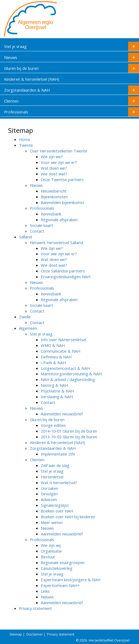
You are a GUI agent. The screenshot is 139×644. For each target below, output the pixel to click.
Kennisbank (51, 214)
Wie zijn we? (52, 157)
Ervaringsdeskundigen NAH (66, 277)
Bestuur (48, 557)
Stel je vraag (72, 46)
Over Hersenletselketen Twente (59, 151)
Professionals (72, 112)
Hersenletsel (52, 477)
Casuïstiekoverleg (57, 568)
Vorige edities (53, 425)
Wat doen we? (54, 168)
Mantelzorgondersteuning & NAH (71, 374)
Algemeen (28, 328)
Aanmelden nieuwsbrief (62, 414)
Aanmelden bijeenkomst (63, 202)
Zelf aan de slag (55, 465)
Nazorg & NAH (54, 385)
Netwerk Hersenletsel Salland (56, 242)
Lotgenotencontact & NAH (65, 368)
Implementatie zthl (58, 454)
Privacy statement (35, 608)
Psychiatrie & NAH (57, 391)
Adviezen (49, 499)
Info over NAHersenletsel (64, 340)
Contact (37, 231)
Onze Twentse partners (62, 179)
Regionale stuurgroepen (63, 562)
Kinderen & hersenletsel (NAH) (32, 79)
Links (45, 591)
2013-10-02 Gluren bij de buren (69, 437)
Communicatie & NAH (61, 351)
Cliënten (72, 101)
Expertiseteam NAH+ (60, 585)
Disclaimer (35, 634)
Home (25, 139)
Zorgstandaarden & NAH (72, 90)
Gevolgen (49, 494)
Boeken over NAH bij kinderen (68, 517)
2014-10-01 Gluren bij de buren (69, 431)
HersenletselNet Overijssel (109, 640)
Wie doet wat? (54, 174)
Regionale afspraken (59, 220)
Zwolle (25, 317)
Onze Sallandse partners (63, 271)
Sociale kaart (41, 225)
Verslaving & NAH (57, 397)
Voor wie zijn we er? (59, 162)
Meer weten (52, 522)
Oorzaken (50, 488)
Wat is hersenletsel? (59, 483)
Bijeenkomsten (54, 197)
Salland (25, 237)
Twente (26, 145)
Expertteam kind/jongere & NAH (71, 580)
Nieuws (72, 57)
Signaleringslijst (55, 505)
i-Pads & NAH (53, 363)
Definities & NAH (56, 357)
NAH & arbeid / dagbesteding (68, 379)
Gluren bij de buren (72, 68)
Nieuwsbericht (54, 191)
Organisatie (51, 551)
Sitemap (16, 634)
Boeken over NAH (57, 511)
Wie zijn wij (51, 545)
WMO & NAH (53, 345)
